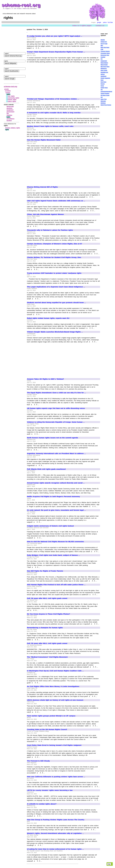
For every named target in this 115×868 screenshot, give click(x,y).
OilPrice (103, 74)
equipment (10, 110)
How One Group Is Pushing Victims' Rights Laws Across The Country (56, 820)
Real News (103, 82)
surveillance (11, 119)
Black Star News (105, 48)
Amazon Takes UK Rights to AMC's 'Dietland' (45, 379)
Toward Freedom (105, 94)
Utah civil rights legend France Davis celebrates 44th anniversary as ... (56, 201)
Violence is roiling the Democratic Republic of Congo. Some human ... (56, 422)
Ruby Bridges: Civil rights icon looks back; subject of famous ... (53, 555)
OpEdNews (103, 76)
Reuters (103, 84)
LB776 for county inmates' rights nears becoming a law (50, 790)
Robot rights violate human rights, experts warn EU (48, 318)
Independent (104, 61)
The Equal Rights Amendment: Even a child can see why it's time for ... (56, 393)
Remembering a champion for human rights (45, 628)
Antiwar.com (104, 42)
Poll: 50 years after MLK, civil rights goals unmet (47, 598)
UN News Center (105, 95)
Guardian (103, 57)
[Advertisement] (46, 79)
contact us (100, 26)
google (99, 22)
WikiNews (103, 103)
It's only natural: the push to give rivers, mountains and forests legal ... (56, 510)
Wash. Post (104, 99)
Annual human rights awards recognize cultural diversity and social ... (56, 483)
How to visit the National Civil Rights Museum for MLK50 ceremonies (55, 542)
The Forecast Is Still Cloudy (38, 761)
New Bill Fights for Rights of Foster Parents (45, 571)
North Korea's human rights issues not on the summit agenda (52, 438)
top (109, 864)
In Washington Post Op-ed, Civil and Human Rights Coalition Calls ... (55, 671)
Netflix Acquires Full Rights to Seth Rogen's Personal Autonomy (53, 497)
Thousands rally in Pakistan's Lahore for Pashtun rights (50, 230)
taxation (9, 121)
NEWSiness (104, 69)
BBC (102, 46)
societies (8, 91)
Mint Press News (105, 67)
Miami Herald (104, 65)
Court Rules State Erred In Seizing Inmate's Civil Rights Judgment (54, 745)
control (8, 93)
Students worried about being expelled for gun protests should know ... (56, 303)
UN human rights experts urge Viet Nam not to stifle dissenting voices (56, 408)
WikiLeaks (103, 101)
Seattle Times (104, 88)
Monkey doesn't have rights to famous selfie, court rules (50, 126)
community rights (13, 98)
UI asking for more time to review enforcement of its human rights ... (55, 849)
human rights (12, 100)
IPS (102, 59)
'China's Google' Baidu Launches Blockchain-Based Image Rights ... (55, 332)
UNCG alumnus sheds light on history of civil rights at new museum (55, 700)
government (11, 112)
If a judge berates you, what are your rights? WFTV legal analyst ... (55, 36)
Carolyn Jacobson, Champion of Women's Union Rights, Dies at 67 (54, 244)
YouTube (110, 22)
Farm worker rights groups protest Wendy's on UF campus (51, 716)
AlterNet (103, 40)
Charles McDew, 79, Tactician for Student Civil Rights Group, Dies (54, 257)
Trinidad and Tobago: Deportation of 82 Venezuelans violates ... (53, 99)
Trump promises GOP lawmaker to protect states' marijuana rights (54, 273)
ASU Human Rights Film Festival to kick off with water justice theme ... (56, 585)
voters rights (12, 101)
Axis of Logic (104, 44)
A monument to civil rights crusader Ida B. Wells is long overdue (54, 113)
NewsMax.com (104, 72)
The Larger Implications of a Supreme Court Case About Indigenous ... (56, 287)
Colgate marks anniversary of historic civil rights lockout (50, 526)
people (7, 89)
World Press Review (106, 105)
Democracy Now (105, 55)
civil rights (11, 96)
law (8, 113)
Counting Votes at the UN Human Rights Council (47, 729)
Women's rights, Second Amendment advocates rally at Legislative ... (55, 833)
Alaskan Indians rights (13, 128)
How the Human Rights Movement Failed (44, 140)
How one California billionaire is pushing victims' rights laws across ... (56, 777)
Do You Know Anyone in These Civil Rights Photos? (48, 614)
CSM (102, 50)
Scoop (102, 86)
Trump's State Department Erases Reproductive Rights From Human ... (56, 52)
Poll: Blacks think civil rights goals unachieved (46, 469)
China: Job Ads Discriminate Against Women (45, 214)
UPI (102, 97)
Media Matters (104, 63)
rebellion (9, 115)
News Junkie (104, 71)
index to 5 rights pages (82, 26)
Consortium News (105, 53)
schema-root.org (10, 86)
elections (10, 108)
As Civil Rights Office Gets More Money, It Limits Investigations (53, 686)
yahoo (105, 22)
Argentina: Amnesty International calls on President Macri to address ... (56, 453)
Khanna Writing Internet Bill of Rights (42, 187)
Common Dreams (105, 51)
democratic (10, 106)
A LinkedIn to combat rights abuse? (42, 804)
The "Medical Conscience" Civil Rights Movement (47, 657)
